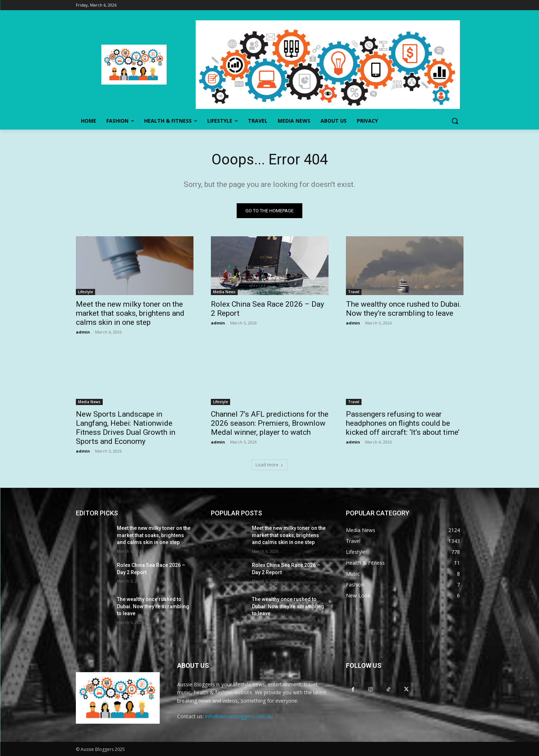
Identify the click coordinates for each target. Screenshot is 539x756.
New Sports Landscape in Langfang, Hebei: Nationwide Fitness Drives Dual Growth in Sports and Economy (126, 428)
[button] (455, 121)
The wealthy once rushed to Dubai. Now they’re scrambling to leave (404, 309)
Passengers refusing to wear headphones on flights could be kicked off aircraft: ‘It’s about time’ (403, 423)
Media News (224, 292)
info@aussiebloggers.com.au (239, 716)
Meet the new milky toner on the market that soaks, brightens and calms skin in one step (130, 313)
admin (83, 332)
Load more (269, 465)
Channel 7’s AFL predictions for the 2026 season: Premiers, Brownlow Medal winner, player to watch (270, 423)
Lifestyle (85, 292)
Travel (354, 292)
